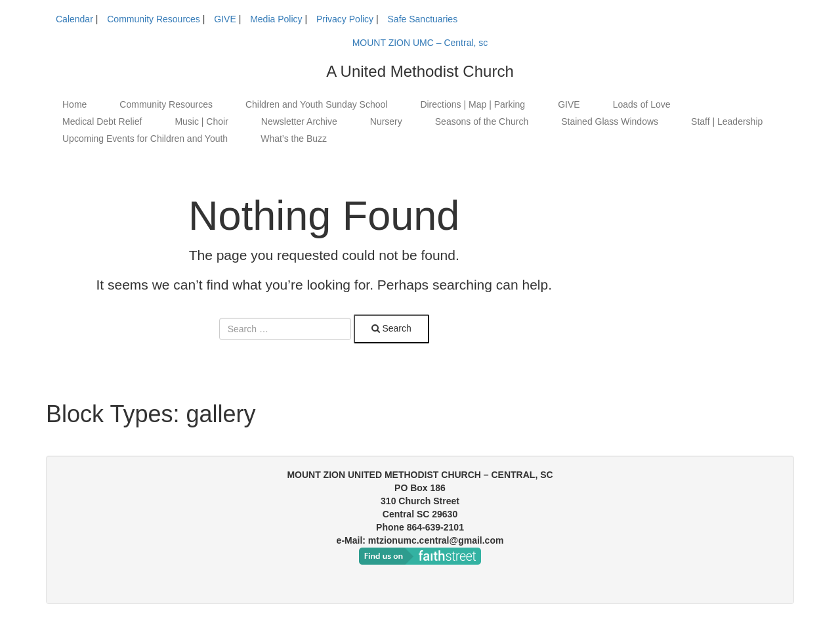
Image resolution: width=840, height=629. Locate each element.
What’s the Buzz (294, 139)
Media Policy (276, 19)
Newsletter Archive (299, 121)
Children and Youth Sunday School (316, 104)
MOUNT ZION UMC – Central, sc (420, 43)
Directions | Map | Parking (472, 104)
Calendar (74, 19)
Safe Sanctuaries (423, 19)
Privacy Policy (345, 19)
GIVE (225, 19)
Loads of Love (642, 104)
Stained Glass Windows (610, 121)
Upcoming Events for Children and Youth (145, 139)
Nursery (386, 121)
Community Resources (154, 19)
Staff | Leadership (727, 121)
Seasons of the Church (482, 121)
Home (74, 104)
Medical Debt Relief (102, 121)
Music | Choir (201, 121)
